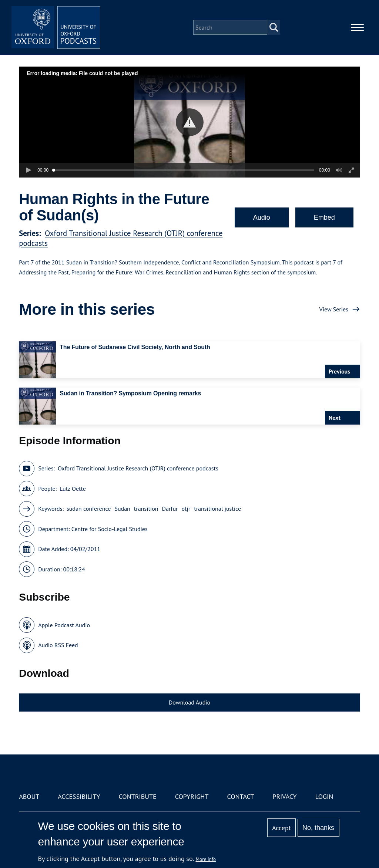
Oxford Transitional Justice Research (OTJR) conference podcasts (138, 468)
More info (206, 859)
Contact (240, 796)
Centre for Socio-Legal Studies (110, 529)
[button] (190, 122)
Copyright (192, 796)
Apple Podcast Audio (64, 625)
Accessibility (79, 796)
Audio (262, 217)
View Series (334, 309)
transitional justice (217, 509)
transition (146, 509)
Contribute (138, 796)
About (29, 796)
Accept (281, 828)
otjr (186, 509)
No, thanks (318, 828)
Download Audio (189, 702)
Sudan (122, 509)
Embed (324, 217)
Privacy (284, 796)
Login (324, 796)
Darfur (170, 509)
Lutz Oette (73, 489)
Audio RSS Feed (58, 645)
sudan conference (89, 509)
